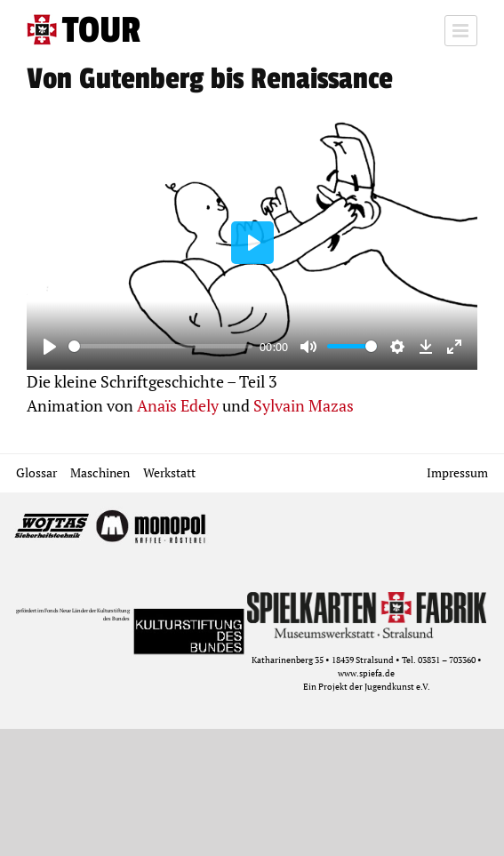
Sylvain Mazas (304, 405)
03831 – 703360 (447, 660)
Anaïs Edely (178, 405)
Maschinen (100, 472)
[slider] (160, 346)
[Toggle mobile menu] (461, 31)
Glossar (36, 472)
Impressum (457, 472)
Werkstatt (169, 472)
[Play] (50, 347)
